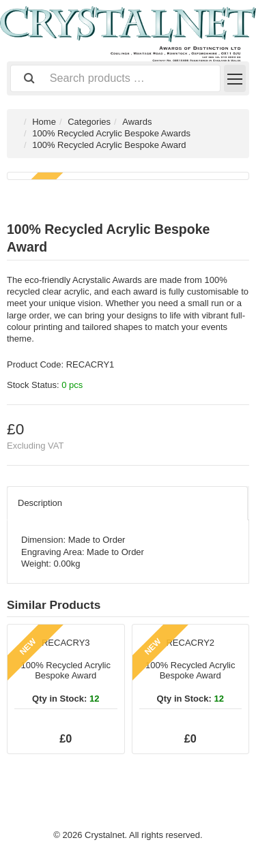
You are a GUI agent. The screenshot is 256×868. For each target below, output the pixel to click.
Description (40, 503)
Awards (137, 122)
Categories (89, 122)
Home (44, 122)
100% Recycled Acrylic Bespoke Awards (111, 133)
